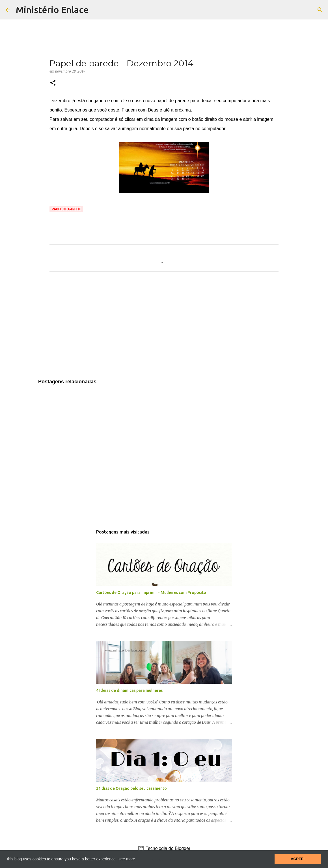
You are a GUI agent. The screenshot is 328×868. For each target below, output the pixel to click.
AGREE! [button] (298, 859)
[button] (53, 83)
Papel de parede (66, 209)
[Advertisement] (164, 329)
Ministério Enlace (52, 10)
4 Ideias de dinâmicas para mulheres (129, 690)
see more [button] (127, 859)
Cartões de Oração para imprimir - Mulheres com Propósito (151, 592)
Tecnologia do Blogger (164, 848)
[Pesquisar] (320, 10)
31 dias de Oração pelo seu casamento (131, 788)
